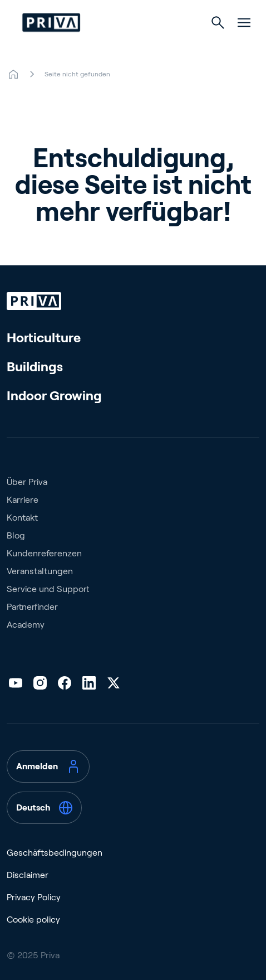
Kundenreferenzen (44, 553)
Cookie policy (33, 920)
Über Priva (27, 482)
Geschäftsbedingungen (55, 853)
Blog (16, 535)
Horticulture (44, 338)
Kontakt (22, 518)
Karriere (23, 500)
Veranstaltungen (40, 571)
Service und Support (48, 589)
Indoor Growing (54, 396)
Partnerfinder (32, 607)
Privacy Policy (34, 897)
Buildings (35, 367)
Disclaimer (28, 875)
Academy (26, 625)
